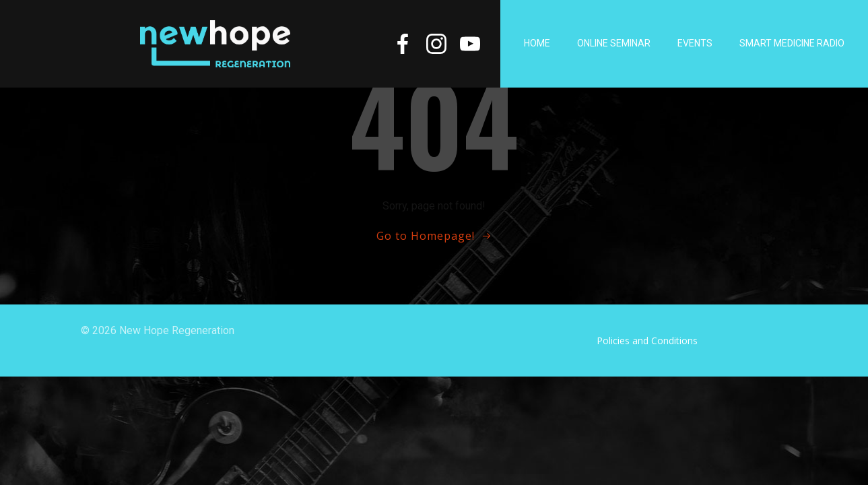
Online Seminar (614, 43)
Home (537, 43)
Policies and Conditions (647, 341)
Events (695, 43)
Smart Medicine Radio (792, 43)
